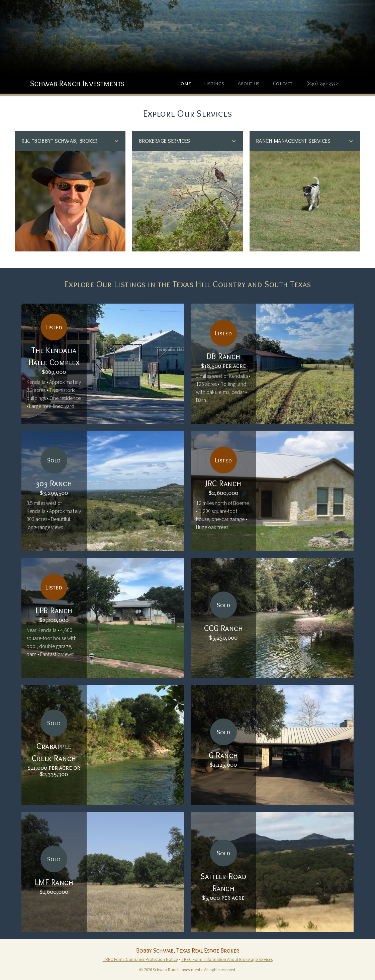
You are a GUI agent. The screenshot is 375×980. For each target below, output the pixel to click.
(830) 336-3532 (322, 83)
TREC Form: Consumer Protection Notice (140, 960)
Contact (283, 83)
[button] (70, 141)
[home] (77, 80)
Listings (214, 83)
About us (249, 83)
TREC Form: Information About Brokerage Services (227, 960)
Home (184, 83)
